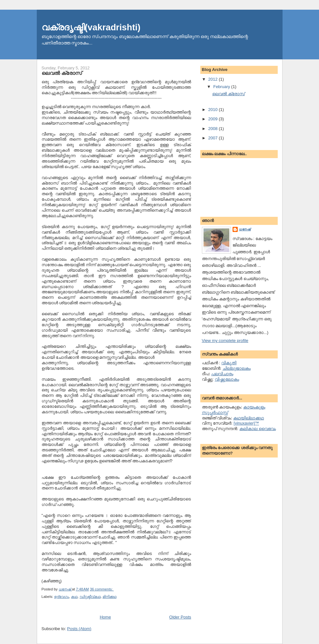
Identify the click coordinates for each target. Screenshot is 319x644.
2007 (214, 138)
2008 (214, 129)
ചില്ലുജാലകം (237, 368)
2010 (214, 110)
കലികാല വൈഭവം (258, 429)
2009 (214, 119)
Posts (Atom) (79, 629)
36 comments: (102, 589)
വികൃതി (229, 363)
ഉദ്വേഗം (62, 597)
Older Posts (180, 617)
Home (105, 617)
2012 (214, 79)
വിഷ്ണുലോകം (227, 379)
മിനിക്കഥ (110, 597)
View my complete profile (225, 341)
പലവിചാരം (222, 374)
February (222, 87)
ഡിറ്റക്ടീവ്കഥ (90, 597)
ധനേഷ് (245, 229)
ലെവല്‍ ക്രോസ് (62, 73)
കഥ (74, 597)
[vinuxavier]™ (246, 423)
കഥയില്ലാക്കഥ (249, 418)
